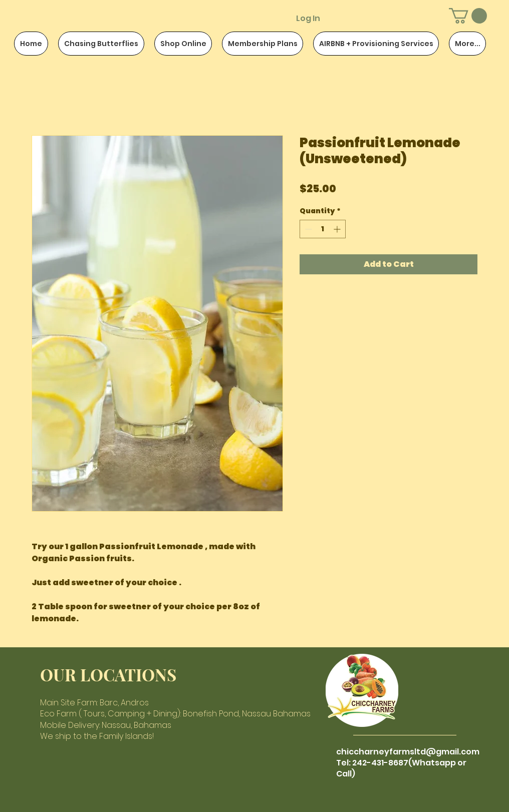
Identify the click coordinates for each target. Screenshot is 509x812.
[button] (468, 16)
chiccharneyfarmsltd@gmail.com (408, 752)
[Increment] (338, 229)
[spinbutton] (323, 229)
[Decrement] (307, 229)
